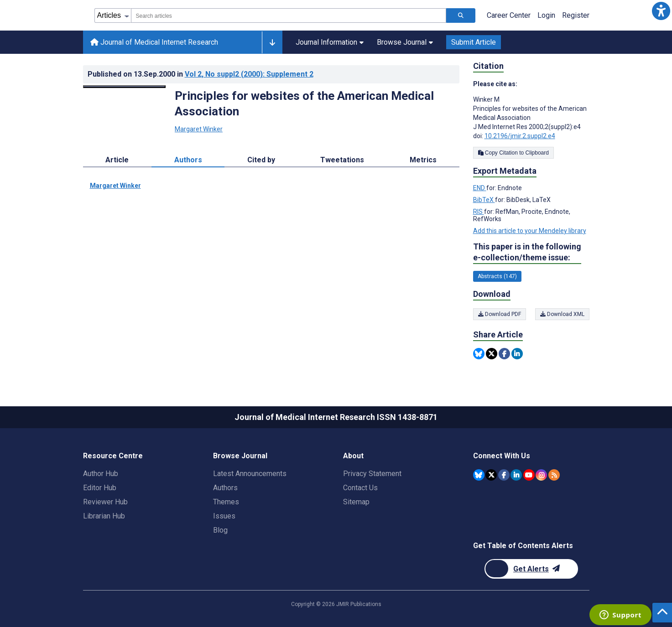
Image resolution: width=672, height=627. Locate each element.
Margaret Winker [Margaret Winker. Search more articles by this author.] (199, 129)
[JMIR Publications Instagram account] (541, 475)
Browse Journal (405, 42)
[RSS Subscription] (554, 475)
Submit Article (474, 42)
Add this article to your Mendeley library (530, 231)
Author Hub (101, 474)
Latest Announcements (250, 474)
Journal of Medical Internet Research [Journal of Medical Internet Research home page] (154, 42)
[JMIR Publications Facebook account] (504, 475)
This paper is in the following (527, 252)
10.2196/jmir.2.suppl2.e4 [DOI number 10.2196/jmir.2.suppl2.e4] (520, 136)
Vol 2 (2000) (249, 74)
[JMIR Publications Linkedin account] (516, 475)
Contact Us (360, 488)
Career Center (509, 15)
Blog (220, 530)
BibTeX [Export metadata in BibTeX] (484, 200)
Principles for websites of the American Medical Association (304, 104)
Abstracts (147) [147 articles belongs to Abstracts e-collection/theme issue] (497, 276)
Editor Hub (100, 488)
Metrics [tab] (423, 160)
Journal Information (330, 42)
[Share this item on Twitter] (492, 354)
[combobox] (289, 16)
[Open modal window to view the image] (125, 87)
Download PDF (500, 314)
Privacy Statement (372, 474)
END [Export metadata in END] (480, 188)
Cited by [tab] (261, 160)
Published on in (201, 74)
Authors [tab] (188, 160)
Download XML (562, 314)
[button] (661, 11)
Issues (224, 516)
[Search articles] (461, 16)
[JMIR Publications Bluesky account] (479, 475)
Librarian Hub (104, 516)
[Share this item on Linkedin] (517, 354)
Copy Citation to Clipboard (513, 153)
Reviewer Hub (105, 502)
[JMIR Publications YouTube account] (529, 475)
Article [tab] (117, 160)
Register (576, 15)
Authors (225, 488)
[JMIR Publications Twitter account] (491, 475)
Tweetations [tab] (342, 160)
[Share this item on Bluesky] (479, 354)
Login (546, 15)
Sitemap (356, 502)
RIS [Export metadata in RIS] (479, 212)
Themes (226, 502)
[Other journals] (272, 42)
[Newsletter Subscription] (531, 569)
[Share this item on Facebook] (504, 354)
